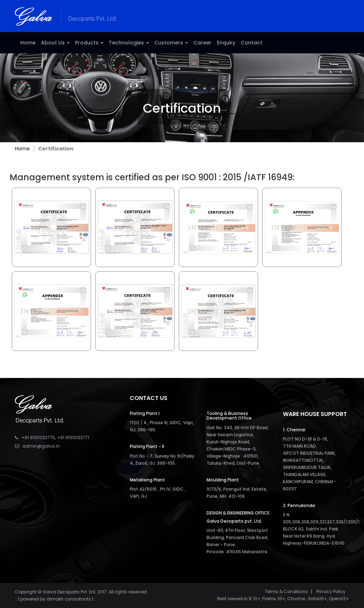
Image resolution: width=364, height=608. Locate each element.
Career (202, 43)
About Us (55, 43)
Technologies (129, 43)
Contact (251, 43)
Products (89, 43)
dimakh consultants (69, 599)
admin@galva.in (41, 446)
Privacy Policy (331, 591)
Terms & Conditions (286, 591)
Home (28, 43)
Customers (171, 43)
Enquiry (226, 43)
